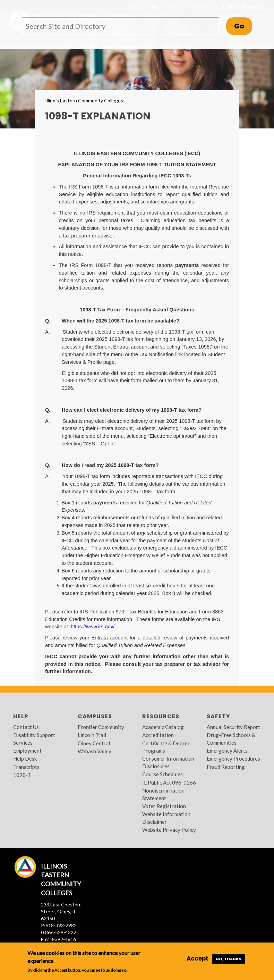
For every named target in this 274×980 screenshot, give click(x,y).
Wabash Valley (95, 751)
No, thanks (229, 959)
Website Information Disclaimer (166, 818)
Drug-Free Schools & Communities (231, 739)
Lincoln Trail (92, 735)
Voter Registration (164, 806)
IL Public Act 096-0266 (169, 782)
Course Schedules (162, 774)
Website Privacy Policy (169, 830)
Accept (198, 958)
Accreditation (158, 735)
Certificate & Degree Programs (166, 747)
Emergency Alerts (227, 751)
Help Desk (25, 759)
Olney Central (94, 743)
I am (156, 7)
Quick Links (225, 7)
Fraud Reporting (226, 767)
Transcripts (26, 767)
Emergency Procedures (233, 759)
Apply (137, 7)
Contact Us (26, 727)
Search (253, 7)
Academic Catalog (163, 727)
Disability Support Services (34, 739)
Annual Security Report (233, 727)
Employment (27, 751)
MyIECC (198, 7)
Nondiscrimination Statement (163, 794)
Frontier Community (101, 727)
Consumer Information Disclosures (168, 762)
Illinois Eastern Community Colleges (84, 100)
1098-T (22, 775)
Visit (175, 7)
